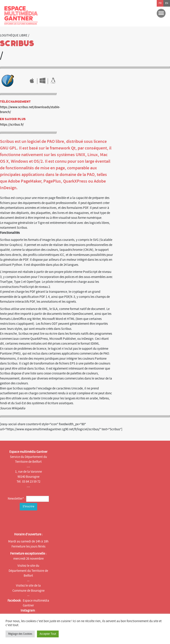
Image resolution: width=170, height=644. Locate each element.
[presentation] (39, 520)
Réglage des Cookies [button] (20, 634)
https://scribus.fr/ (12, 125)
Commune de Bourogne (28, 591)
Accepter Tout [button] (48, 634)
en (167, 3)
